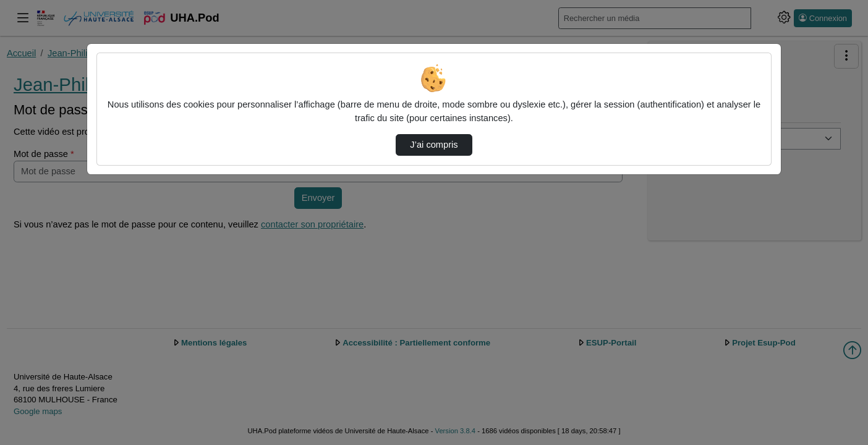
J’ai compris (434, 145)
